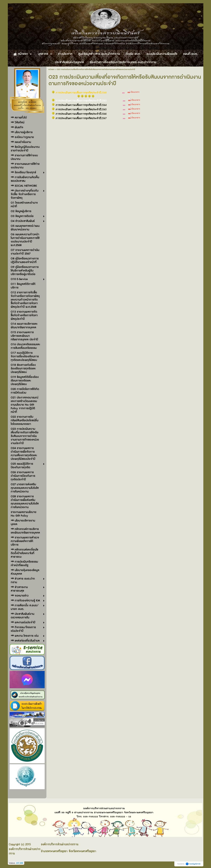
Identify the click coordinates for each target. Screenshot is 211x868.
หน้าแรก (51, 69)
